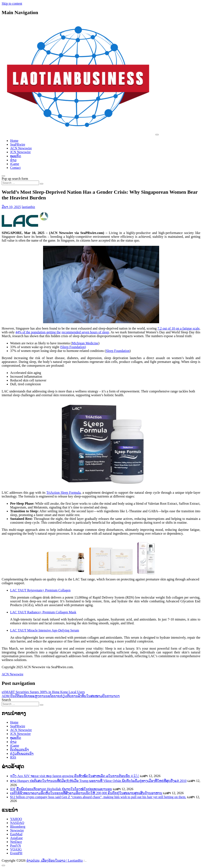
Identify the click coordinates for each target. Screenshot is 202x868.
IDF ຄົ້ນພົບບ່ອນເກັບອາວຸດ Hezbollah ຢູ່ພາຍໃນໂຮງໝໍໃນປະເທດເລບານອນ (61, 789)
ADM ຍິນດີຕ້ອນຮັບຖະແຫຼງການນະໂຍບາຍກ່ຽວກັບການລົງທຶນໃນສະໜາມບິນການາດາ (61, 696)
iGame (15, 164)
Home (14, 141)
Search (6, 700)
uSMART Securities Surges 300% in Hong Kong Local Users (43, 692)
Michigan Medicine (85, 343)
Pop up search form (15, 179)
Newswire (17, 830)
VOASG (16, 849)
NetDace (16, 842)
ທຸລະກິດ (16, 156)
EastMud (16, 834)
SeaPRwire (18, 144)
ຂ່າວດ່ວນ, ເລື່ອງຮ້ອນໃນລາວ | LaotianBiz (55, 861)
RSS (13, 757)
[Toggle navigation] (157, 135)
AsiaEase (16, 838)
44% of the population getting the (38, 332)
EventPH (16, 853)
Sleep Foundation (118, 351)
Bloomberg (18, 827)
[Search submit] (42, 184)
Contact (15, 168)
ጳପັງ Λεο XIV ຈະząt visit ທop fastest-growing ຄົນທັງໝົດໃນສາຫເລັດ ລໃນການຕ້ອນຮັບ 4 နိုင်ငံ (75, 776)
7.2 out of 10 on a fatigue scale (178, 328)
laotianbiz (28, 207)
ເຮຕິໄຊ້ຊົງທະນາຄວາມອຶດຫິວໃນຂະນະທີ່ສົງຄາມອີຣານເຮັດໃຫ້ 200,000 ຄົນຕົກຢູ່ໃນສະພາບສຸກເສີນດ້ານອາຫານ (86, 793)
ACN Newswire (21, 148)
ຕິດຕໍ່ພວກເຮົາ (20, 750)
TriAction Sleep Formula (64, 493)
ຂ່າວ (13, 160)
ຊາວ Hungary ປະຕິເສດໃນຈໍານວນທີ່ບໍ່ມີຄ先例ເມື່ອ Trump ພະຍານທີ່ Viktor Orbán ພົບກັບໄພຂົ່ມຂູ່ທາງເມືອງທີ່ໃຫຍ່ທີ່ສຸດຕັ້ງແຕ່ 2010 (98, 781)
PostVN (16, 846)
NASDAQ (17, 823)
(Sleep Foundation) (73, 347)
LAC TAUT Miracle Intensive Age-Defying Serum (45, 630)
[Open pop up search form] (3, 176)
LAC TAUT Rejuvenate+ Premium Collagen (40, 590)
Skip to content (12, 3)
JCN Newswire (20, 152)
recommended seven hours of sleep (85, 332)
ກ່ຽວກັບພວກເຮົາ (22, 754)
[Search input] (20, 183)
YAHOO (16, 819)
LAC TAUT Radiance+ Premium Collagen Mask (43, 612)
